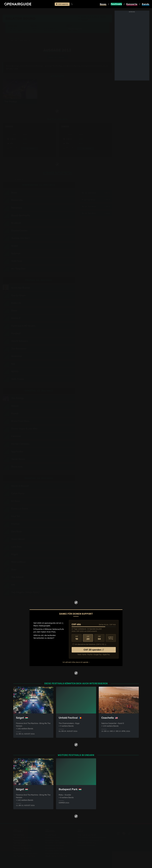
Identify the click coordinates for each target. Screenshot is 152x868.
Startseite (7, 11)
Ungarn (26, 11)
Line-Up (12, 29)
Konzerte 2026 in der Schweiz (58, 853)
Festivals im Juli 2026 (22, 851)
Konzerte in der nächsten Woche (59, 843)
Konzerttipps (51, 835)
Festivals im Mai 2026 (22, 845)
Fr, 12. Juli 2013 (96, 200)
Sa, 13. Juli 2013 (96, 207)
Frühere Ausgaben (75, 29)
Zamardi (85, 20)
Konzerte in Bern (52, 840)
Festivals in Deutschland (23, 840)
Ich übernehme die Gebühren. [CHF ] (90, 644)
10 (77, 638)
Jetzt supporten (62, 4)
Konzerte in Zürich (53, 838)
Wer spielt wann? (16, 31)
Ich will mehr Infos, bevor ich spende (75, 662)
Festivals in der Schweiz (23, 838)
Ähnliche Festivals (51, 31)
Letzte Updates (50, 29)
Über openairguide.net (87, 835)
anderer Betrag (111, 638)
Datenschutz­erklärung (87, 843)
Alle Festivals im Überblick (24, 856)
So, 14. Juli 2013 (96, 213)
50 (99, 638)
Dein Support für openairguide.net (92, 838)
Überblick (36, 29)
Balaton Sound (37, 11)
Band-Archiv (73, 31)
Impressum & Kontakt (86, 845)
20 (88, 638)
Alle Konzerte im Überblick (56, 856)
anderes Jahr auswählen (57, 57)
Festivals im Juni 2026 (23, 848)
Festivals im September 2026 (25, 853)
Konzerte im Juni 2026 (55, 845)
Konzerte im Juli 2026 (54, 848)
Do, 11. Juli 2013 (96, 193)
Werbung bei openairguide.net (90, 840)
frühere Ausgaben (52, 11)
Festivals (17, 11)
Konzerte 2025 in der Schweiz (58, 851)
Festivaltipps (19, 835)
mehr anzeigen (29, 149)
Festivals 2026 (19, 843)
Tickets (35, 31)
